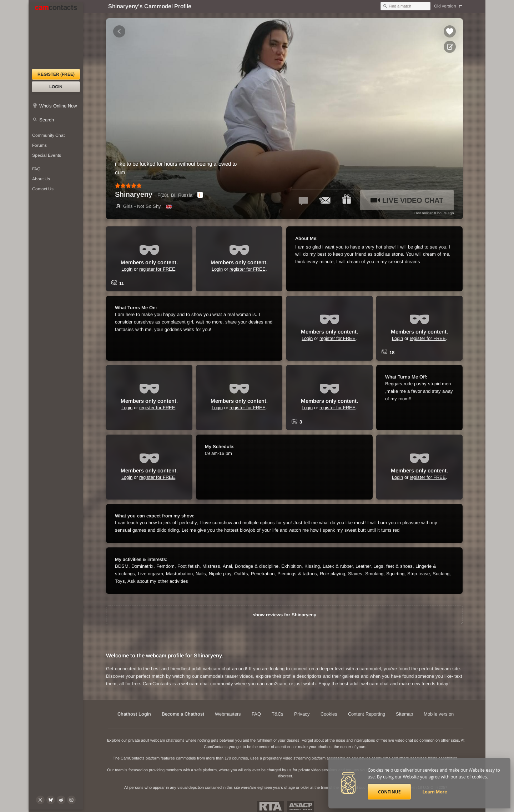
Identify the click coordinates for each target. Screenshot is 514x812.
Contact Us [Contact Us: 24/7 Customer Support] (43, 189)
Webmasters (228, 714)
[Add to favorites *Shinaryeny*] (450, 31)
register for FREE (157, 269)
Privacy (302, 714)
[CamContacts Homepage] (56, 36)
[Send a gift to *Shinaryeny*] (347, 200)
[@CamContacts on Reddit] (61, 800)
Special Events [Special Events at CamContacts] (47, 155)
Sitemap (404, 714)
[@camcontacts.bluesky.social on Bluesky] (51, 800)
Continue (389, 792)
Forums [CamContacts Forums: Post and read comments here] (39, 145)
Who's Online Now (58, 106)
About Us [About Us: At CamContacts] (41, 179)
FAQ (256, 714)
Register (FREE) (56, 74)
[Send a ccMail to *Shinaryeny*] (325, 200)
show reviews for (284, 615)
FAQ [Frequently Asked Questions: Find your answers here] (36, 169)
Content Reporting (367, 714)
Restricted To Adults (270, 806)
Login (56, 87)
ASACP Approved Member (301, 806)
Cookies (329, 714)
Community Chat (48, 135)
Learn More (435, 792)
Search (47, 120)
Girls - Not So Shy (138, 206)
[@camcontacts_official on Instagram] (71, 800)
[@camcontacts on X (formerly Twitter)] (40, 800)
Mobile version (439, 714)
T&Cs (278, 714)
